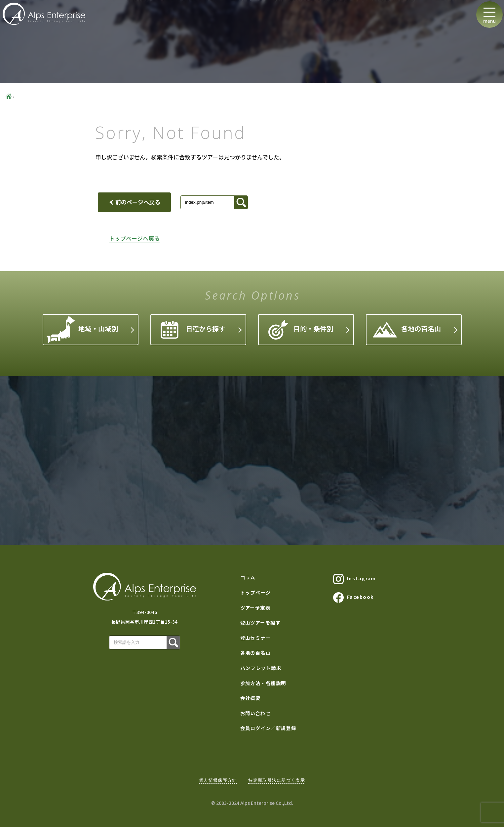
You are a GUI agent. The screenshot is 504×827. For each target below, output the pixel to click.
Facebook (354, 598)
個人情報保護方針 (218, 780)
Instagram (355, 579)
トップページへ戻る (134, 238)
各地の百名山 (407, 330)
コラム (248, 577)
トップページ (256, 592)
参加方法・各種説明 (263, 683)
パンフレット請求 (261, 668)
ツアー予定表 (255, 608)
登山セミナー (256, 638)
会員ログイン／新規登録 (268, 728)
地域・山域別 (82, 330)
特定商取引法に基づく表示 (276, 780)
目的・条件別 (301, 330)
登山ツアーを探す (261, 622)
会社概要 (251, 698)
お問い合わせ (256, 713)
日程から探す (193, 330)
